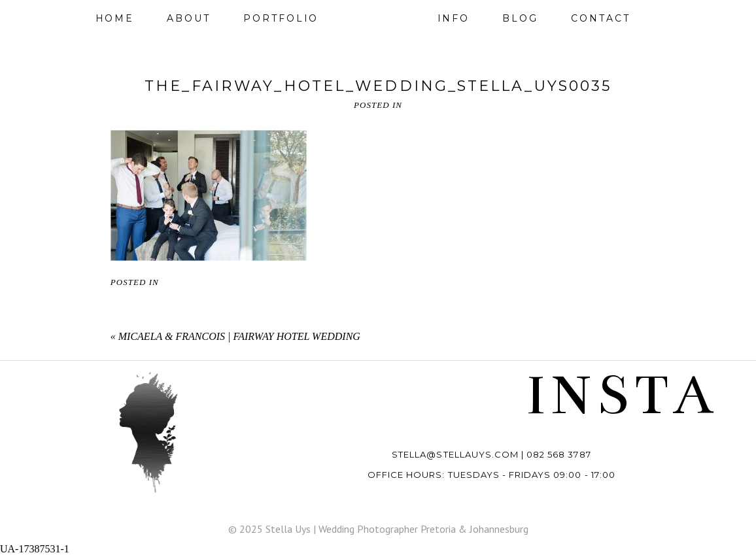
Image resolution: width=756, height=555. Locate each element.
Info (454, 18)
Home (115, 18)
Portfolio (281, 18)
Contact (601, 18)
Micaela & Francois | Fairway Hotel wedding (239, 336)
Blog (520, 18)
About (189, 18)
